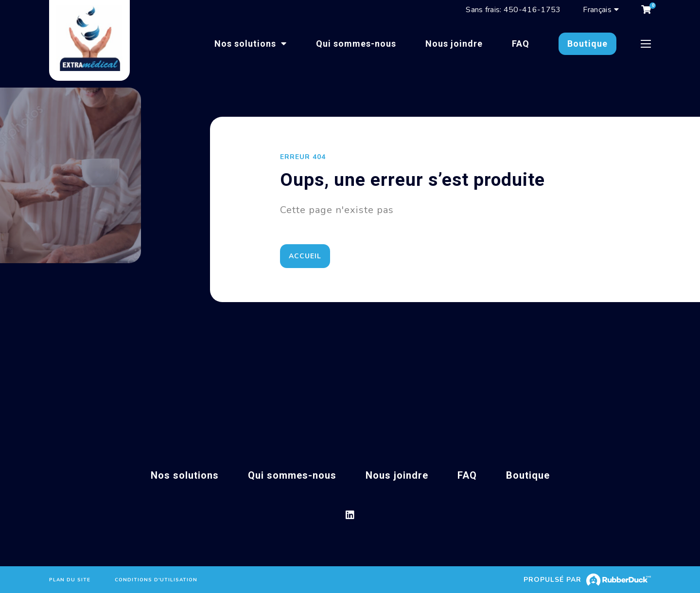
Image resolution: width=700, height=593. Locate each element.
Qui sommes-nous (356, 44)
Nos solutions (246, 44)
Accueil (307, 256)
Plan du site (70, 580)
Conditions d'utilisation (156, 580)
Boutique (587, 44)
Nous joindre (454, 44)
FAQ (521, 44)
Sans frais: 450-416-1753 (513, 10)
